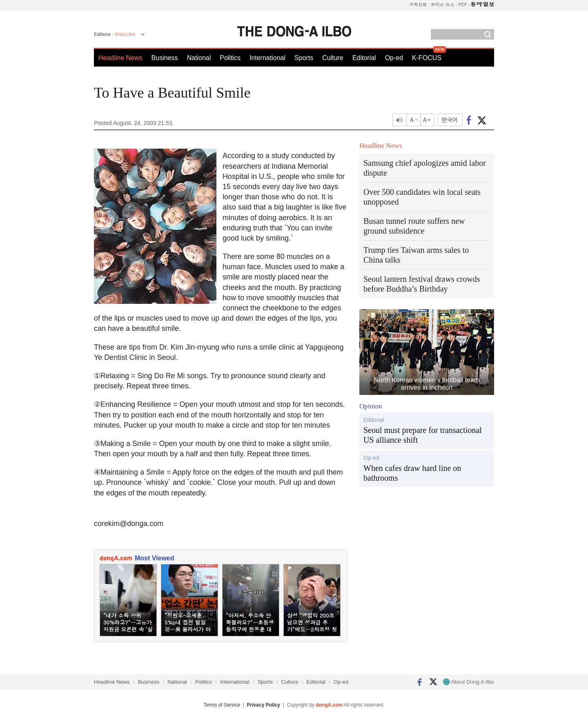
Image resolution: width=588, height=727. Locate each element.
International (267, 58)
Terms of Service (222, 705)
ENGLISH (125, 34)
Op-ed (394, 58)
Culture (333, 58)
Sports (304, 58)
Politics (230, 58)
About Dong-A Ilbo (469, 682)
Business (165, 58)
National (199, 58)
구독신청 (418, 4)
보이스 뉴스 (443, 4)
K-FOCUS (427, 58)
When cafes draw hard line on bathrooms (412, 473)
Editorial (364, 58)
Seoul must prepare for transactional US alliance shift (423, 435)
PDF (463, 4)
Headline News (120, 58)
